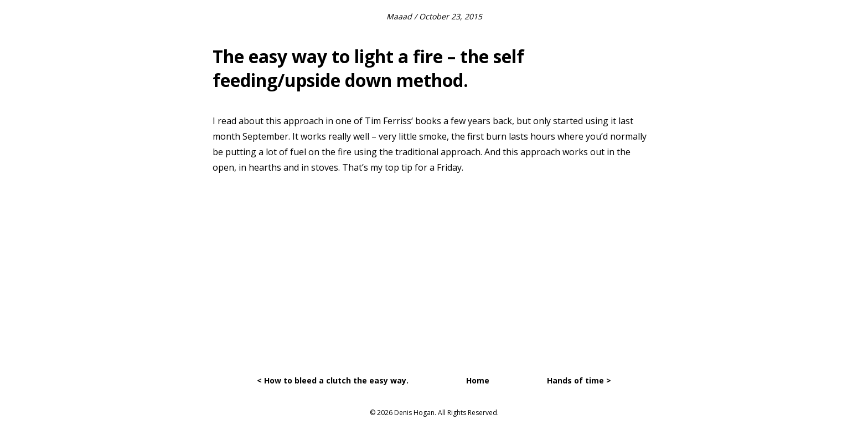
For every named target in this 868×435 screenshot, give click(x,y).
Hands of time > (579, 380)
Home (478, 380)
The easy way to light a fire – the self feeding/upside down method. (368, 68)
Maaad (399, 16)
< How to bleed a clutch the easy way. (333, 380)
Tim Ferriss (388, 121)
